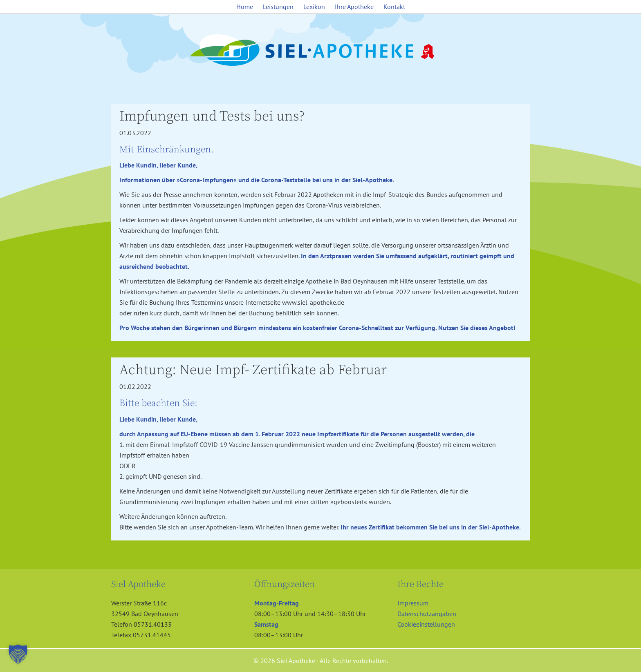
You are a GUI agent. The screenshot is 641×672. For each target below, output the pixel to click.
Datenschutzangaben (427, 614)
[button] (18, 654)
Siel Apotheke (320, 51)
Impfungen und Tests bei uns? (212, 116)
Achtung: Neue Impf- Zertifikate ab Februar (253, 370)
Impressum (413, 603)
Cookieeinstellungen (426, 624)
